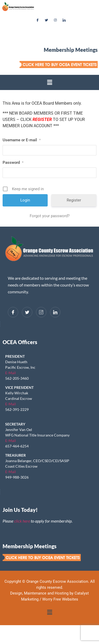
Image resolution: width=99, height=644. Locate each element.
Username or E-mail (22, 140)
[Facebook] (38, 20)
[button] (49, 82)
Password (13, 163)
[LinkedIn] (64, 20)
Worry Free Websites (60, 599)
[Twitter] (46, 20)
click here (22, 521)
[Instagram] (55, 20)
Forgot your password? (50, 216)
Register (74, 200)
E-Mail (11, 373)
